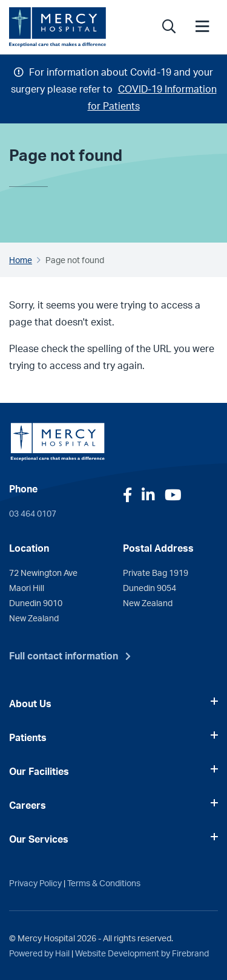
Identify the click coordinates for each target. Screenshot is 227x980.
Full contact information (64, 656)
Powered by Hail (39, 953)
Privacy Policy (35, 883)
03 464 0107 (33, 513)
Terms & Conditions (104, 883)
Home (21, 260)
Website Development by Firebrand (142, 953)
